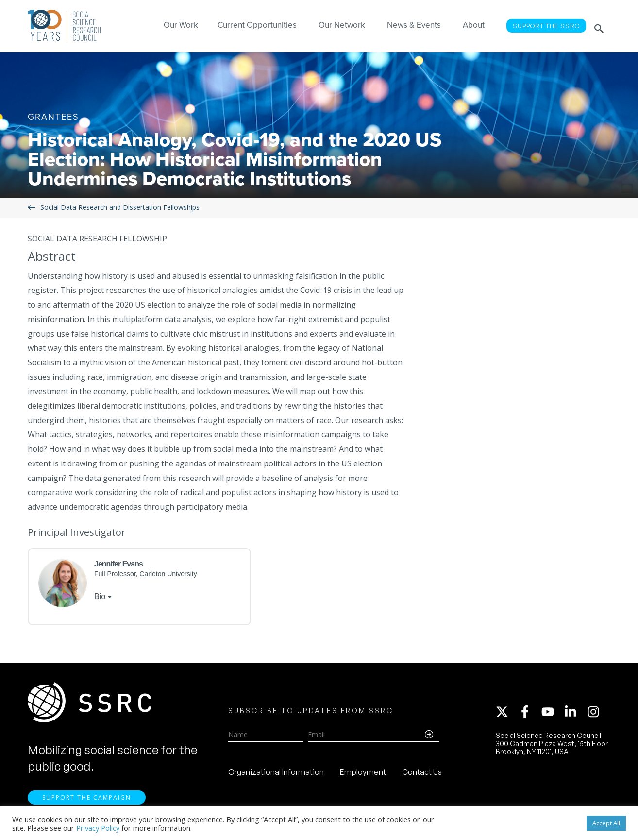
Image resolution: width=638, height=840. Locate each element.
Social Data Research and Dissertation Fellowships (120, 208)
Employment (363, 774)
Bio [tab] (100, 596)
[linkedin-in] (575, 714)
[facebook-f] (529, 714)
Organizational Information (276, 774)
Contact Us (422, 774)
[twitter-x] (506, 714)
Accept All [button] (606, 823)
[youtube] (552, 714)
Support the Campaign (87, 801)
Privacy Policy (98, 828)
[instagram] (595, 714)
